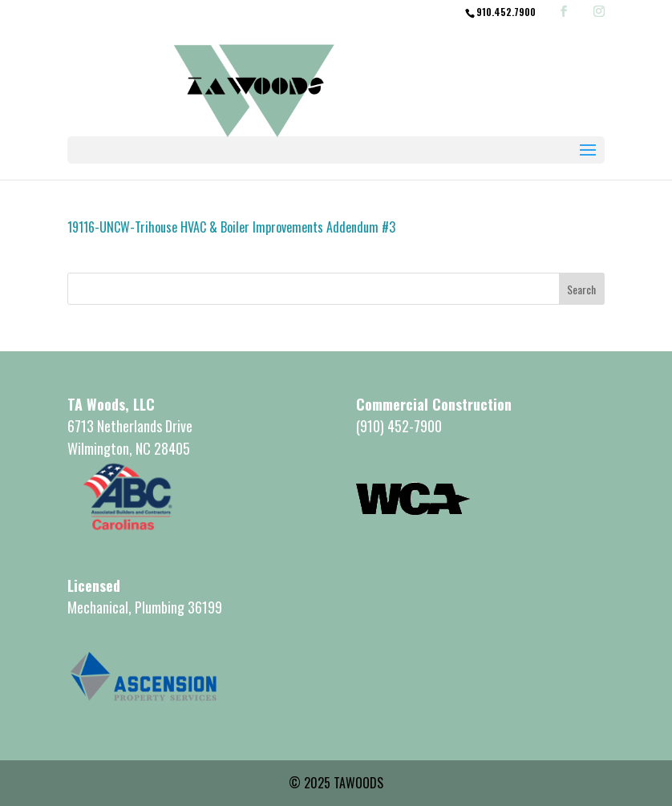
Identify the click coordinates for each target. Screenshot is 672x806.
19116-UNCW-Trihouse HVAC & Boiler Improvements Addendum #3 (231, 227)
